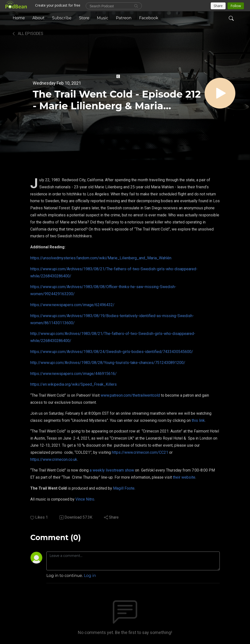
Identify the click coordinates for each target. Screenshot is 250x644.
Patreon (124, 18)
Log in (90, 576)
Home (19, 18)
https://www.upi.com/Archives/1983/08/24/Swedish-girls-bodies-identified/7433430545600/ (112, 352)
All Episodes (27, 34)
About (39, 18)
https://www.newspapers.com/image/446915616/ (73, 374)
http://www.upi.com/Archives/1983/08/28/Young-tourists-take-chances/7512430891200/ (108, 363)
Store (84, 18)
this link (198, 420)
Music (103, 18)
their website (184, 477)
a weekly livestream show (112, 470)
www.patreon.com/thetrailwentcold (130, 395)
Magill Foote (124, 488)
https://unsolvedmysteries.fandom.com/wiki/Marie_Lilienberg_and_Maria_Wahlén (101, 258)
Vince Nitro (85, 499)
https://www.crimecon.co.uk (54, 459)
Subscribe (62, 18)
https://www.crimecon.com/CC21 (140, 452)
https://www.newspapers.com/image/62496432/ (72, 305)
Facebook (149, 18)
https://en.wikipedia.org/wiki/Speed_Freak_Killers (73, 384)
